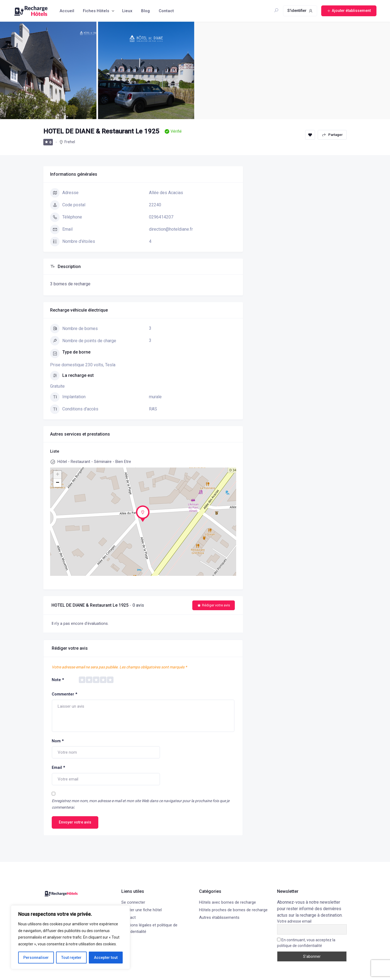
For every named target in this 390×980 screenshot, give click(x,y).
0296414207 (161, 217)
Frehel (70, 142)
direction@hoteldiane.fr (171, 229)
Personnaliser (36, 958)
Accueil (67, 11)
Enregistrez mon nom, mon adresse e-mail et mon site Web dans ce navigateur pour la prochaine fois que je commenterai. (141, 804)
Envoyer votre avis (75, 822)
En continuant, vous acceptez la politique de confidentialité (306, 943)
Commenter (64, 694)
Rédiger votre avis (214, 605)
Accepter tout (106, 958)
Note (58, 680)
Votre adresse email (294, 921)
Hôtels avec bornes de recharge (227, 902)
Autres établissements (219, 917)
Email (58, 767)
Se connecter (133, 902)
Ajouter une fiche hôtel (142, 910)
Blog (145, 11)
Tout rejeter (71, 958)
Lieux (127, 11)
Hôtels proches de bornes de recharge (233, 910)
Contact (166, 11)
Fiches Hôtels (96, 11)
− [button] (58, 483)
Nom (58, 741)
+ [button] (58, 475)
